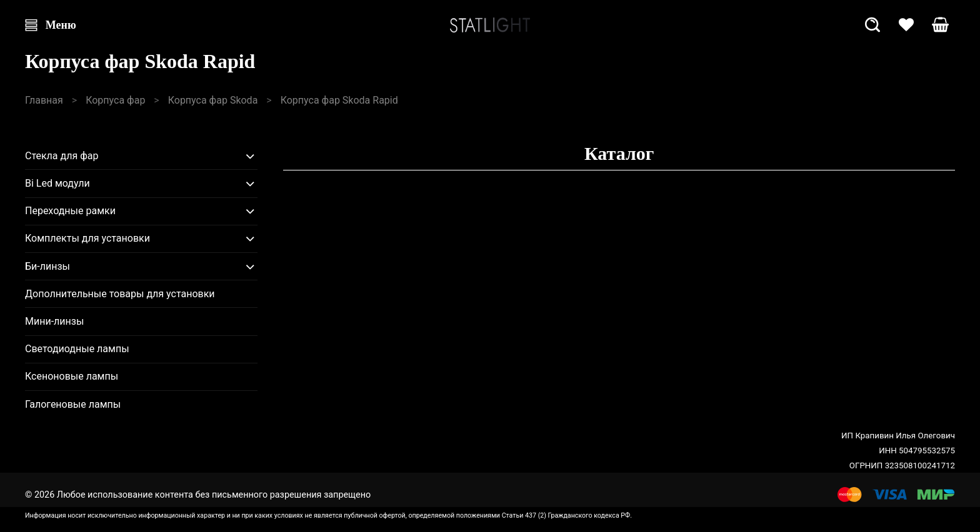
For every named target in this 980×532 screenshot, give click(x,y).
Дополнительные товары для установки (120, 294)
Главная (44, 100)
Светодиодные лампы (77, 349)
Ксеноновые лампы (72, 376)
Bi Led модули (57, 183)
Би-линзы (47, 266)
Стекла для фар (62, 156)
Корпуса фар (115, 100)
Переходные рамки (70, 211)
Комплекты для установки (87, 238)
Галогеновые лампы (73, 404)
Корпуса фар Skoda (213, 100)
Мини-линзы (54, 321)
